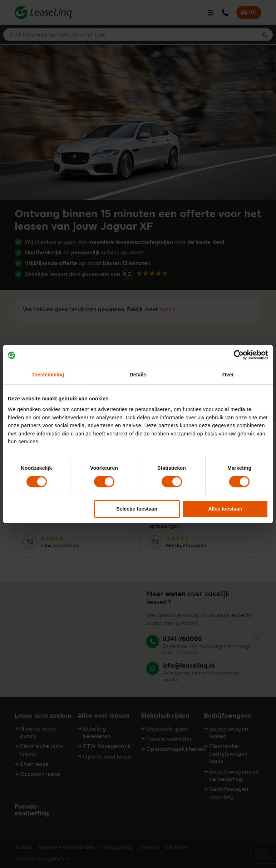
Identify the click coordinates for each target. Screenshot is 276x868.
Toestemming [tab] (48, 375)
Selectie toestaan (137, 509)
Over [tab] (228, 375)
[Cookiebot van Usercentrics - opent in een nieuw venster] (237, 355)
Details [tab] (138, 375)
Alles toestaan (225, 509)
